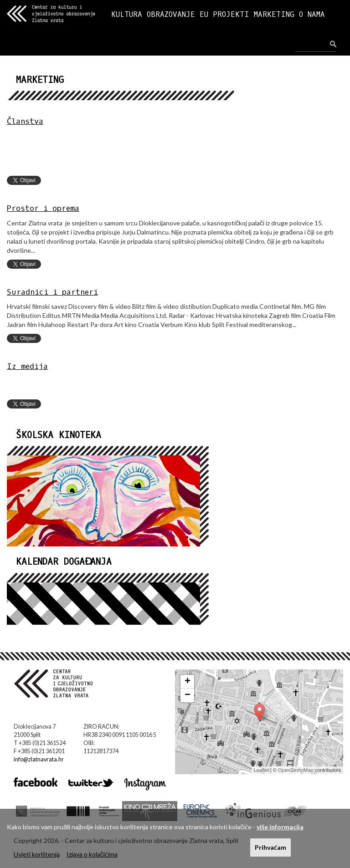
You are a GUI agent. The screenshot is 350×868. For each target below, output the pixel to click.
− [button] (188, 695)
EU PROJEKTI (224, 14)
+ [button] (188, 682)
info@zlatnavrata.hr (39, 759)
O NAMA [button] (312, 14)
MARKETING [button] (274, 14)
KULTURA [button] (127, 14)
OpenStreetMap (296, 770)
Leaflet (261, 770)
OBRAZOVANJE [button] (171, 14)
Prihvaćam (270, 847)
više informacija (280, 827)
